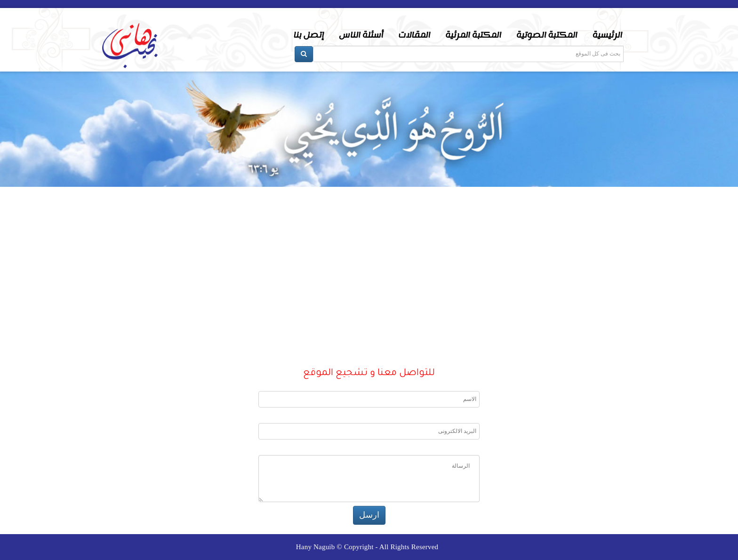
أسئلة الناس (361, 35)
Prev (17, 218)
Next (721, 218)
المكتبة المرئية (473, 35)
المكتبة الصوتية (547, 35)
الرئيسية (607, 35)
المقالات (414, 35)
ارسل (369, 515)
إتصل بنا (309, 35)
